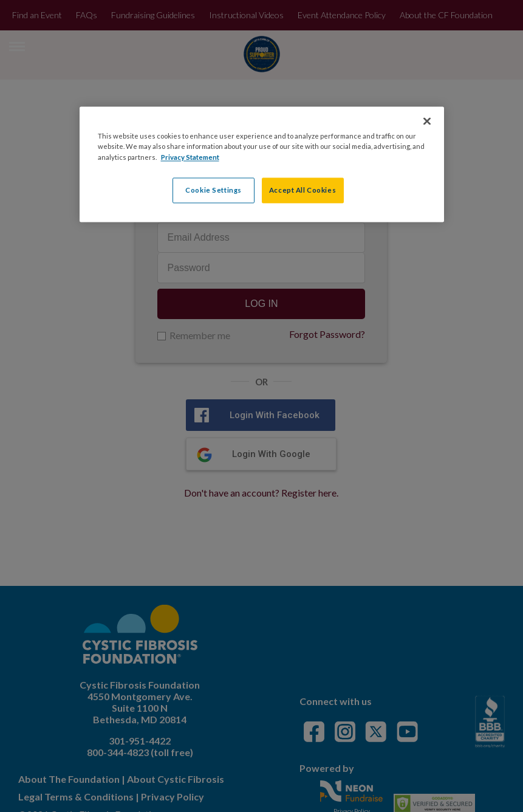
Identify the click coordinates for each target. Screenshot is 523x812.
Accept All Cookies (303, 190)
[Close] (427, 122)
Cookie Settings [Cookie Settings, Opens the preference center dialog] (214, 190)
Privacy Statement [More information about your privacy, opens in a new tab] (190, 157)
